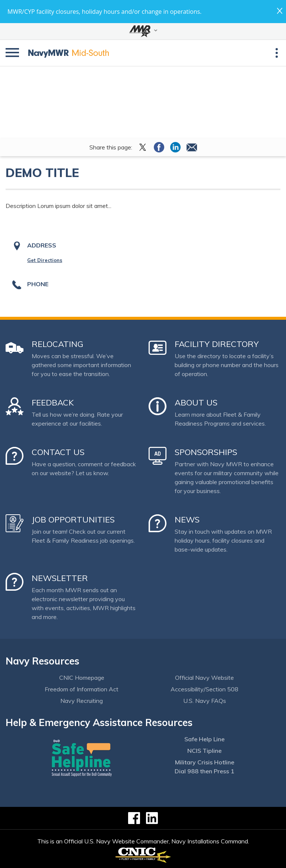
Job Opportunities (73, 520)
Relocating (58, 344)
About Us (196, 403)
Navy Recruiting (82, 701)
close (280, 11)
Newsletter (60, 578)
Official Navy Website (204, 678)
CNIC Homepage (82, 678)
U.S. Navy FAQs (205, 701)
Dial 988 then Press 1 (204, 771)
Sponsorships (206, 452)
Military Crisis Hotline (205, 762)
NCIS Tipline (204, 751)
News (187, 520)
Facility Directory (217, 344)
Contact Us (58, 452)
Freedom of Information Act (82, 689)
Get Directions (45, 260)
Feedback (53, 403)
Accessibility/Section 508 (204, 689)
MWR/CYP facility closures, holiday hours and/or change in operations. (104, 12)
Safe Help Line (204, 739)
